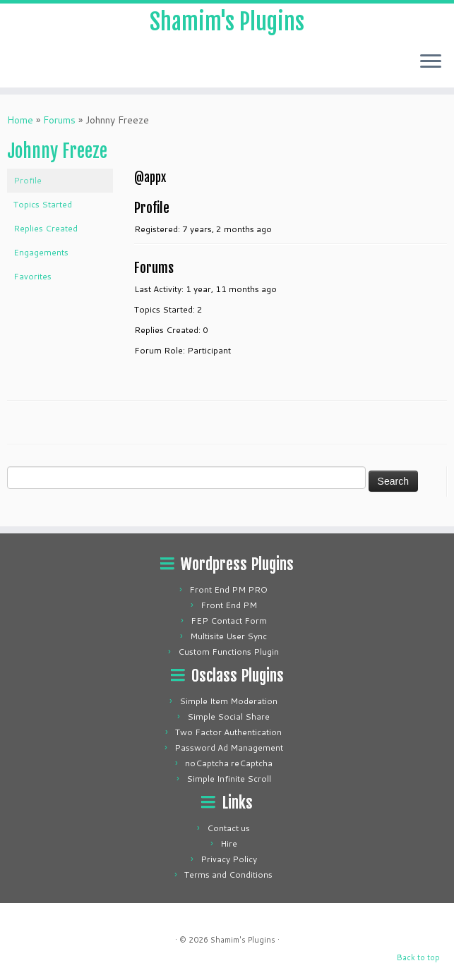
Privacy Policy (229, 859)
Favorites (32, 276)
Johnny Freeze (57, 151)
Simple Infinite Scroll (229, 779)
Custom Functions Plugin (228, 652)
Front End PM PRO (228, 589)
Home (20, 120)
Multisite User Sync (228, 636)
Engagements (41, 252)
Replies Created (46, 228)
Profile (28, 180)
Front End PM (229, 605)
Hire (229, 843)
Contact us (228, 828)
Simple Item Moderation (228, 701)
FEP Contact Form (229, 621)
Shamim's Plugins (227, 22)
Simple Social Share (228, 716)
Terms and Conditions (228, 875)
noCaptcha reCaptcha (229, 763)
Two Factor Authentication (228, 732)
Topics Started (43, 204)
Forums (59, 120)
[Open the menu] (431, 62)
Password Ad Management (229, 748)
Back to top (418, 957)
